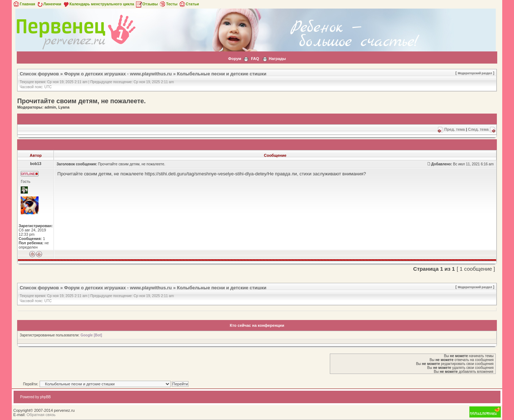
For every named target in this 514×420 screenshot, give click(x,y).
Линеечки (49, 4)
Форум (235, 59)
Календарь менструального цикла (98, 4)
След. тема (478, 129)
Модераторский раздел (475, 73)
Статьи (189, 4)
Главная (24, 4)
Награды (277, 59)
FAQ (255, 59)
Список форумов (39, 74)
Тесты (168, 4)
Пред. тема (455, 129)
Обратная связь (41, 415)
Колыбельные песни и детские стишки (222, 74)
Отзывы (147, 4)
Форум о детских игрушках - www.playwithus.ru (118, 74)
